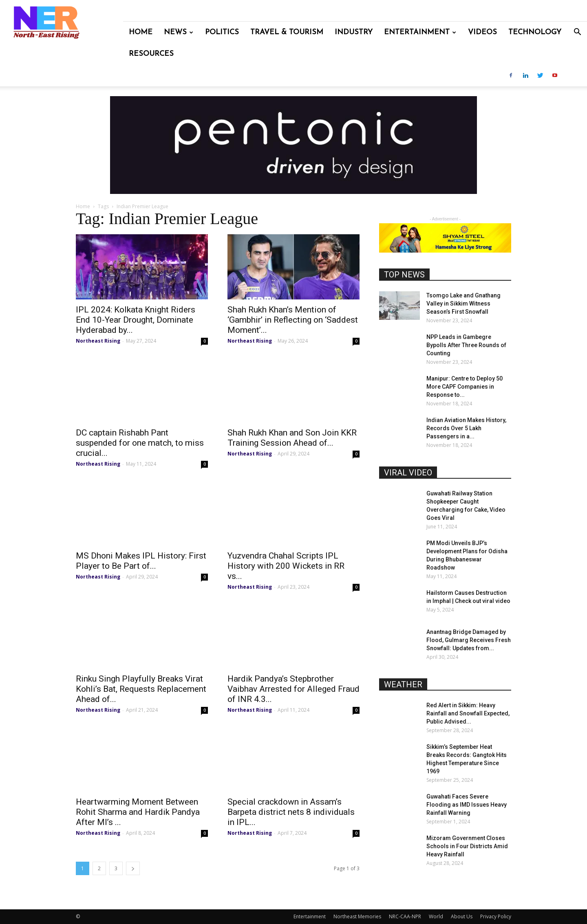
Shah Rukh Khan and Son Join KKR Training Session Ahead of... (292, 438)
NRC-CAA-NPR (405, 916)
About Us (462, 916)
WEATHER (403, 684)
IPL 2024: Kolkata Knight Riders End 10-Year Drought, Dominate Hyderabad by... (136, 320)
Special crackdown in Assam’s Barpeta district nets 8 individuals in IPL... (291, 812)
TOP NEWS (404, 275)
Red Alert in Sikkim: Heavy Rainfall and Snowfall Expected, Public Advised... (468, 713)
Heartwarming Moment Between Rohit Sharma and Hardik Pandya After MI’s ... (138, 812)
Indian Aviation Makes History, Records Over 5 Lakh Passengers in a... (466, 428)
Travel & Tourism (287, 32)
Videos (482, 32)
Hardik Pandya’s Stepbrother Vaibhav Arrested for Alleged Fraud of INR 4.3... (293, 689)
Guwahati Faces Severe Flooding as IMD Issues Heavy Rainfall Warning (467, 805)
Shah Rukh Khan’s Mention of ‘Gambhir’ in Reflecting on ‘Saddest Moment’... (293, 320)
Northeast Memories (357, 916)
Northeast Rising (98, 341)
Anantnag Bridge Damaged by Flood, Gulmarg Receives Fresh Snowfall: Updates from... (469, 640)
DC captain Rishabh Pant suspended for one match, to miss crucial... (140, 443)
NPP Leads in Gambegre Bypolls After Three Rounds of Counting (466, 345)
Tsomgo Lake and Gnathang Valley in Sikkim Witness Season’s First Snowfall (463, 304)
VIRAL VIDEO (408, 473)
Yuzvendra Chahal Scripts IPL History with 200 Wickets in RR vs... (286, 566)
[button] (577, 33)
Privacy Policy (496, 916)
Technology (535, 32)
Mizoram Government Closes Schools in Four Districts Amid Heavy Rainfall (467, 846)
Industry (354, 32)
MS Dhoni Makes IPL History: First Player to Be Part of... (141, 561)
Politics (222, 32)
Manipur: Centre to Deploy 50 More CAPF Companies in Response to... (465, 387)
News (179, 32)
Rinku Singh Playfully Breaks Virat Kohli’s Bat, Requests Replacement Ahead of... (141, 689)
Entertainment (420, 32)
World (436, 916)
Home (141, 32)
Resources (151, 54)
